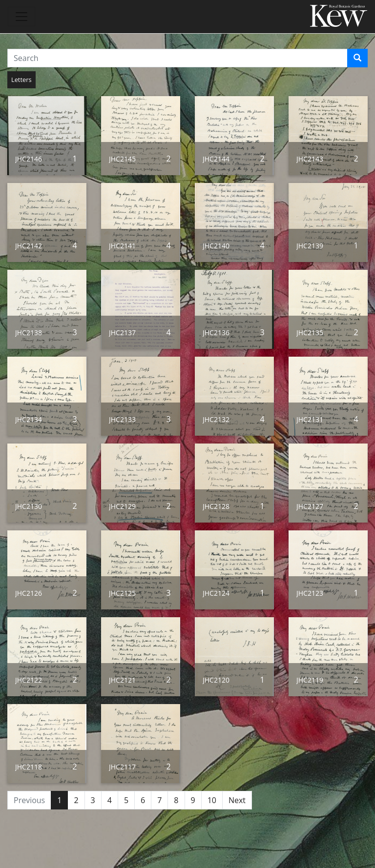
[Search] (357, 58)
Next (237, 800)
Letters (21, 80)
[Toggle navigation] (21, 17)
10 (212, 800)
